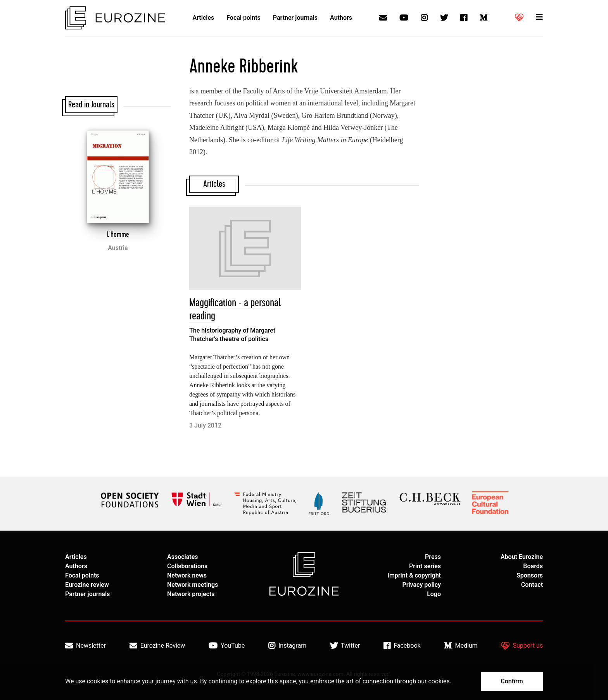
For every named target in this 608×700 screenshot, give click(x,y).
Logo (434, 594)
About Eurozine (522, 557)
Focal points (244, 18)
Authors (341, 18)
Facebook (402, 646)
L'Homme (118, 234)
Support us (522, 646)
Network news (187, 575)
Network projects (191, 594)
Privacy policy (421, 585)
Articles (204, 18)
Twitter (345, 646)
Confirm (512, 681)
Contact (532, 585)
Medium (461, 646)
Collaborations (187, 566)
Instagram (287, 646)
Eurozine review (87, 585)
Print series (425, 566)
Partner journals (295, 18)
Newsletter (85, 646)
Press (433, 557)
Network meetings (193, 585)
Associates (183, 557)
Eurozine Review (157, 646)
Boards (533, 566)
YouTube (227, 646)
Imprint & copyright (414, 575)
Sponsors (530, 575)
